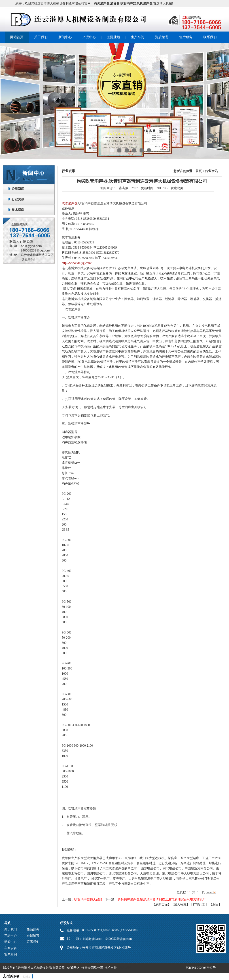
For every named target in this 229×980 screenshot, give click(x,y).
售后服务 (186, 37)
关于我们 (41, 37)
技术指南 (18, 210)
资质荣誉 (162, 37)
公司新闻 (18, 189)
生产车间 (138, 37)
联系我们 (210, 37)
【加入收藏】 (180, 905)
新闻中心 (65, 37)
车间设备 (11, 948)
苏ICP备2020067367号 (201, 968)
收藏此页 (177, 188)
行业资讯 (18, 199)
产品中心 (89, 37)
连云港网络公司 (92, 968)
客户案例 (11, 954)
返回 (215, 905)
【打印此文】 (199, 905)
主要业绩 (113, 37)
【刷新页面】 (161, 905)
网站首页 (17, 37)
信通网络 (73, 968)
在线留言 (33, 936)
